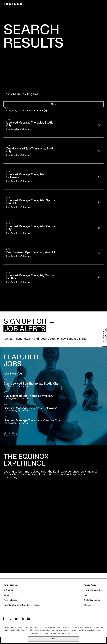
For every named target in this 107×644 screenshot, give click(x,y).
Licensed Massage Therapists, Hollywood (30, 408)
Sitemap (87, 605)
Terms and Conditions (93, 590)
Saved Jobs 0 (11, 433)
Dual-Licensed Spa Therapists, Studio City (31, 384)
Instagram (22, 619)
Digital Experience (92, 600)
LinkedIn (29, 619)
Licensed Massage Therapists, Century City (32, 421)
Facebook (3, 619)
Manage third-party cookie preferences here (60, 633)
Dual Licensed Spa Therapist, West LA (28, 396)
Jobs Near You (13, 374)
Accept (54, 639)
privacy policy (36, 633)
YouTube (16, 619)
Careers (7, 595)
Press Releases (10, 600)
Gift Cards (8, 590)
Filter (53, 104)
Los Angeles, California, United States (23, 111)
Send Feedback (11, 585)
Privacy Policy (90, 585)
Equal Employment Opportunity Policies (22, 605)
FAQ (85, 595)
